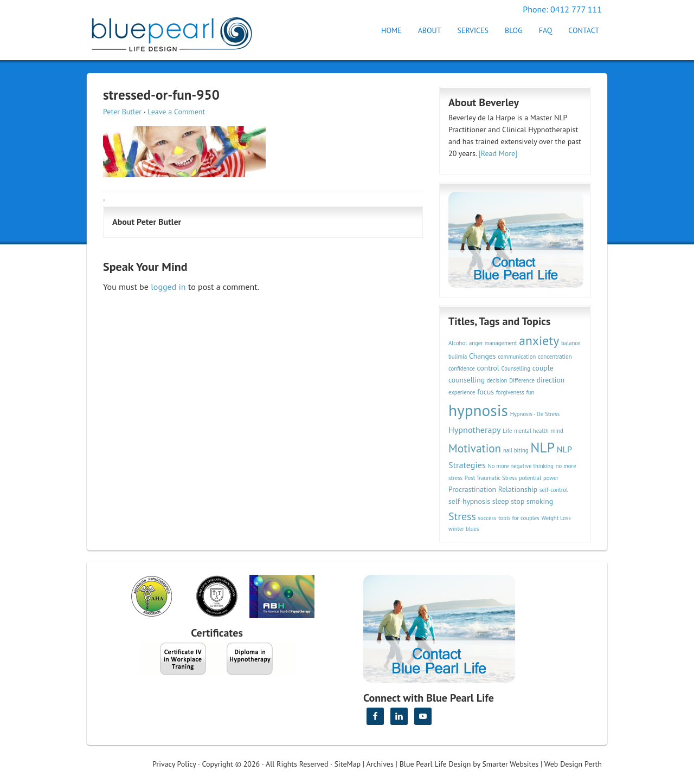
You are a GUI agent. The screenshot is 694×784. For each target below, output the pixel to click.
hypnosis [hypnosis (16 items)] (478, 410)
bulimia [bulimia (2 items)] (458, 357)
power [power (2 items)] (551, 478)
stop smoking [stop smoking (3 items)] (532, 501)
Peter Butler (122, 112)
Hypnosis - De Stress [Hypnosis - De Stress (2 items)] (535, 414)
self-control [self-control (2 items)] (554, 490)
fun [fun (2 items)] (530, 392)
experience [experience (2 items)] (462, 392)
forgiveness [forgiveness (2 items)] (510, 392)
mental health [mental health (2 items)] (531, 431)
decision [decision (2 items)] (497, 380)
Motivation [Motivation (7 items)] (475, 448)
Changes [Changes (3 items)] (482, 356)
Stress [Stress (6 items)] (462, 516)
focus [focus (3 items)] (486, 392)
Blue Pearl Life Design (435, 764)
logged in (168, 287)
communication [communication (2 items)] (517, 357)
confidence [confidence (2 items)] (462, 368)
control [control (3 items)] (488, 368)
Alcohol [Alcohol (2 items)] (458, 343)
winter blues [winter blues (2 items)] (464, 529)
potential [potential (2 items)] (530, 478)
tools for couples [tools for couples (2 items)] (519, 518)
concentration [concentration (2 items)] (555, 357)
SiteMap (348, 764)
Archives (380, 764)
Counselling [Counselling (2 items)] (516, 368)
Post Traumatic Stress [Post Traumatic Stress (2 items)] (491, 478)
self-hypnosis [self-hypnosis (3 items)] (469, 501)
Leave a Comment (176, 112)
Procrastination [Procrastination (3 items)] (472, 489)
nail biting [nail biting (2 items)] (516, 450)
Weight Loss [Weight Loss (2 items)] (556, 518)
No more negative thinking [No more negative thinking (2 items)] (521, 466)
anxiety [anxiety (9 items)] (539, 341)
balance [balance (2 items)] (571, 343)
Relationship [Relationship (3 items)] (518, 489)
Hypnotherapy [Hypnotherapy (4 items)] (475, 430)
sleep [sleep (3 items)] (501, 501)
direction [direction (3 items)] (551, 380)
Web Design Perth (573, 764)
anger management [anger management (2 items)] (493, 343)
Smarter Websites (510, 764)
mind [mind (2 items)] (557, 431)
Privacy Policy (174, 764)
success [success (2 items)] (487, 518)
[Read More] (498, 153)
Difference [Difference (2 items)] (522, 380)
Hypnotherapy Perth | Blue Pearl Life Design (182, 31)
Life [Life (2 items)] (507, 431)
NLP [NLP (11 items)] (542, 447)
